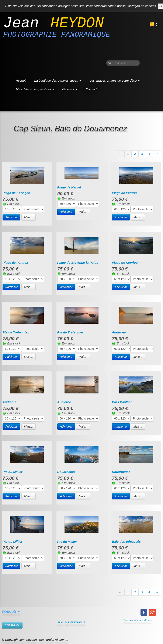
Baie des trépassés (126, 542)
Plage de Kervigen (16, 193)
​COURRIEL (12, 625)
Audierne (119, 332)
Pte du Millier (12, 472)
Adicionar (11, 217)
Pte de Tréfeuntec (16, 332)
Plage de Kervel (69, 187)
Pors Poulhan (122, 402)
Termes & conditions (137, 620)
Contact (91, 89)
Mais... (29, 217)
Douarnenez (66, 472)
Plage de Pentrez (125, 193)
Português (11, 611)
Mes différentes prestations (35, 89)
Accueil (21, 80)
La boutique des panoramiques (58, 80)
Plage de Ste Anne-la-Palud (78, 263)
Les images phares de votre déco (115, 80)
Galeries (70, 89)
